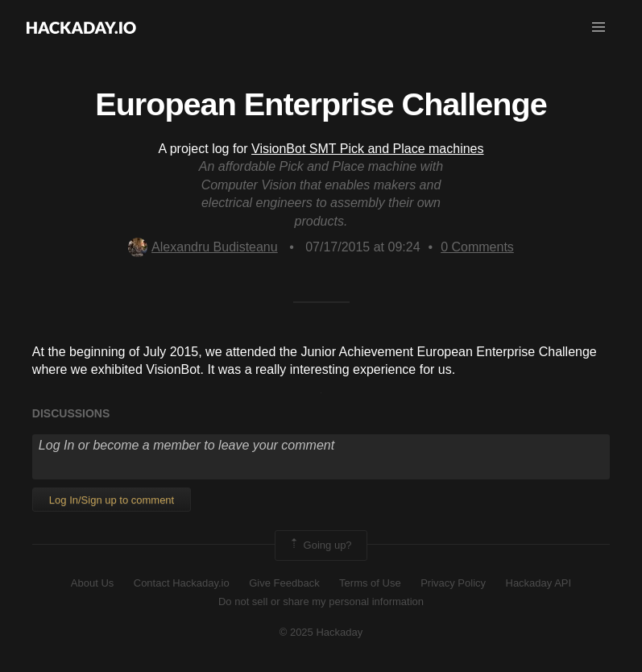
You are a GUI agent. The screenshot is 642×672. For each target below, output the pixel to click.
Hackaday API (539, 583)
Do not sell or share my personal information (321, 601)
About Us (92, 583)
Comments (477, 247)
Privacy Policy (453, 583)
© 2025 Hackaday (321, 632)
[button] (599, 27)
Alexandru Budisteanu (203, 247)
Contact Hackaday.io (182, 583)
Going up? (320, 545)
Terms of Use (370, 583)
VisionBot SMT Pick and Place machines (367, 149)
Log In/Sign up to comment (112, 500)
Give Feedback (284, 583)
